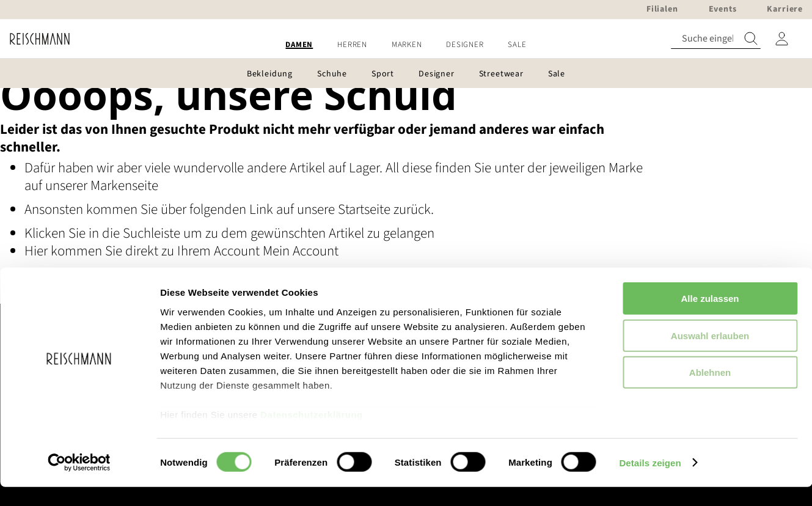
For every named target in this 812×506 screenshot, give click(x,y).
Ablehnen (710, 392)
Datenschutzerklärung (312, 434)
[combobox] (716, 39)
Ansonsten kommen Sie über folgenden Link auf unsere (181, 209)
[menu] (406, 45)
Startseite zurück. (386, 209)
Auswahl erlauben (710, 355)
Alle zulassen (710, 318)
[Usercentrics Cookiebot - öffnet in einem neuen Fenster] (79, 482)
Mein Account (301, 251)
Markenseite (124, 185)
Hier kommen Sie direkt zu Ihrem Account (144, 251)
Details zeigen (650, 482)
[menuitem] (299, 45)
